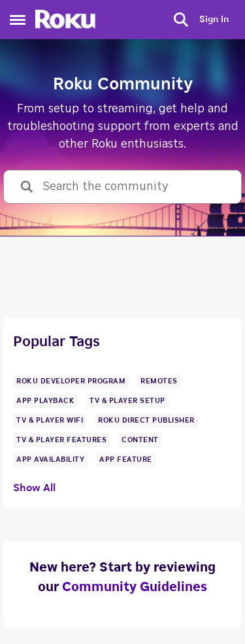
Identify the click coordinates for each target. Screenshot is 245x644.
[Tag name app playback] (45, 401)
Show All (34, 488)
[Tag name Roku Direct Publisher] (146, 421)
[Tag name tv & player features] (61, 440)
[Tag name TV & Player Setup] (127, 401)
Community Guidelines (135, 587)
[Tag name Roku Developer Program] (71, 381)
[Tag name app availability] (50, 460)
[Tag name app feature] (126, 460)
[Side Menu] (18, 20)
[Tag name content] (140, 440)
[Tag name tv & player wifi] (50, 421)
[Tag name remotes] (159, 381)
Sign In (214, 20)
